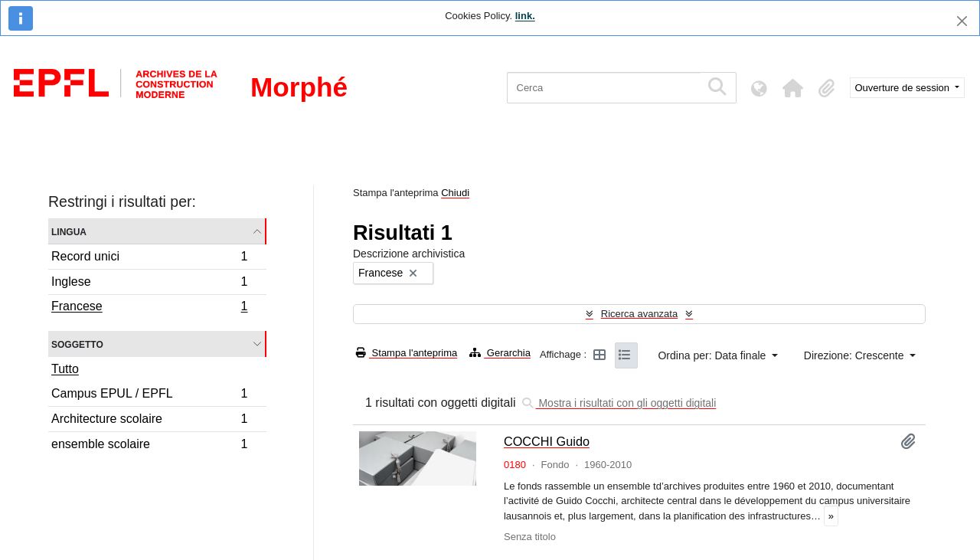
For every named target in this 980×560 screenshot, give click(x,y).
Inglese (149, 284)
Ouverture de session (904, 88)
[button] (793, 88)
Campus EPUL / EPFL (149, 396)
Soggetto (77, 344)
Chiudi (455, 193)
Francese (149, 308)
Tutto (65, 369)
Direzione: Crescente (856, 355)
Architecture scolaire (149, 421)
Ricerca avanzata (639, 314)
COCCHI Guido (547, 441)
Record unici (149, 259)
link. (525, 16)
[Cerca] (604, 88)
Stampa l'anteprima (407, 353)
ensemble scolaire (149, 446)
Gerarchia (500, 353)
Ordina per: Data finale (713, 355)
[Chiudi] (962, 21)
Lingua (69, 231)
